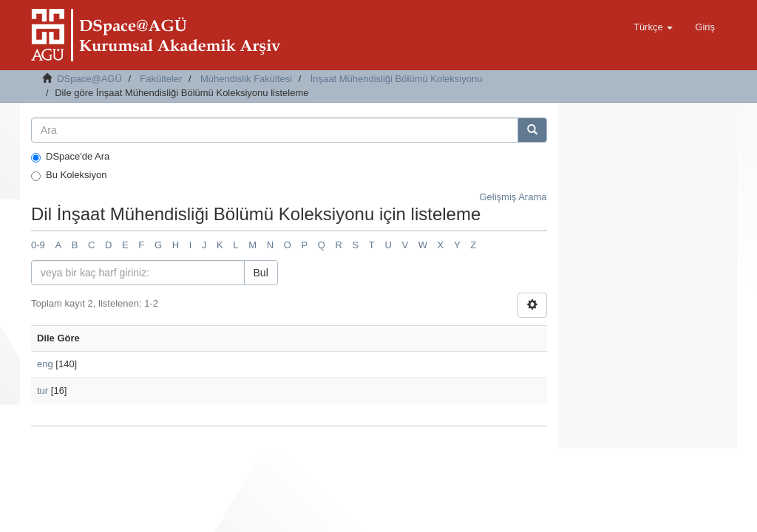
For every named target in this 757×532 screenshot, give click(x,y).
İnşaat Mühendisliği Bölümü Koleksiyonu (397, 79)
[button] (653, 27)
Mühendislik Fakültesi (246, 79)
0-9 (38, 245)
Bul (261, 273)
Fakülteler (161, 79)
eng (45, 364)
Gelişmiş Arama (513, 197)
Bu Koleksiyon (69, 175)
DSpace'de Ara (70, 157)
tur (43, 391)
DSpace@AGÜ (89, 79)
